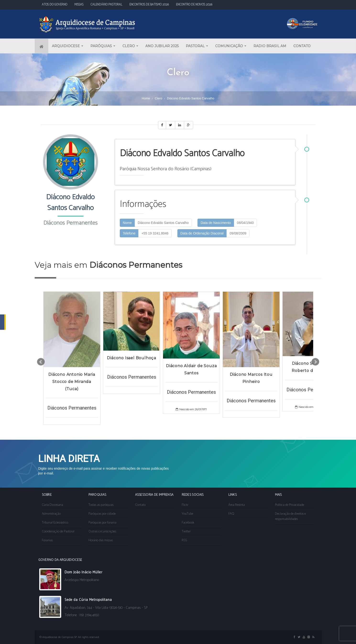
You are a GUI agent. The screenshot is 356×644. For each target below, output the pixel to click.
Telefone (129, 233)
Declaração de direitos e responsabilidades (290, 516)
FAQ (231, 514)
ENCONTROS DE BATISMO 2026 (149, 5)
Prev (41, 362)
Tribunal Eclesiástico (55, 523)
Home (146, 98)
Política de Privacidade (290, 505)
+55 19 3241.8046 (155, 233)
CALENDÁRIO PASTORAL (106, 5)
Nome (127, 223)
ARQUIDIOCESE (68, 46)
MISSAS (79, 5)
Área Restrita (237, 505)
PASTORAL (197, 46)
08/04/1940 (245, 223)
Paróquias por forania (102, 523)
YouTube (187, 514)
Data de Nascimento (216, 223)
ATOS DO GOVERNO (55, 5)
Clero (158, 98)
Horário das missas (101, 540)
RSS (184, 540)
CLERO (130, 46)
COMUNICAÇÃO (231, 46)
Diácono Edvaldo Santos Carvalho (163, 223)
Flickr (185, 505)
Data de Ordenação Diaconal (202, 233)
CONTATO (302, 46)
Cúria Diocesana (52, 505)
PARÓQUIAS (103, 46)
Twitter (186, 532)
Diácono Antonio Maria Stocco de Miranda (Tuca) (72, 382)
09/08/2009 (238, 233)
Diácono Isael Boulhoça (131, 358)
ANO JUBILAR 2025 (162, 46)
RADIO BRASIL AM (270, 46)
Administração (51, 514)
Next (315, 362)
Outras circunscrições (102, 532)
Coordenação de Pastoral (58, 532)
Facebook (188, 523)
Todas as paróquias (101, 505)
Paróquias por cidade (102, 514)
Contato (140, 505)
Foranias (47, 540)
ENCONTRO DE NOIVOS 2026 (194, 5)
